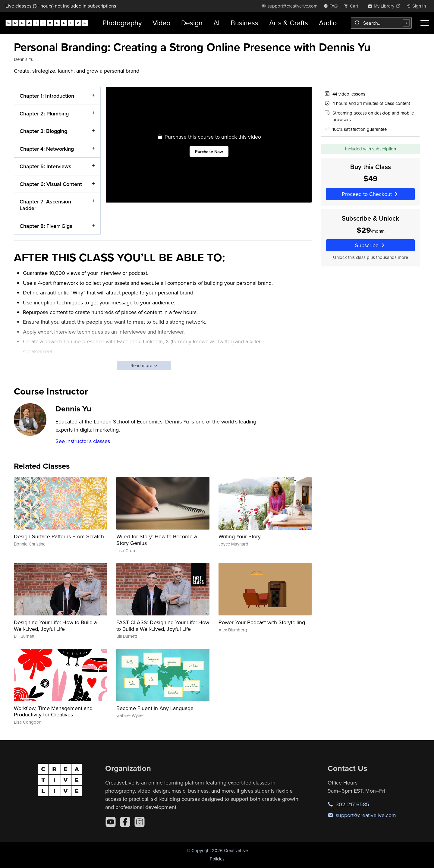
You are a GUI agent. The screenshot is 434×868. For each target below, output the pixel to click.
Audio (328, 23)
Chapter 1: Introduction (47, 96)
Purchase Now (209, 151)
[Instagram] (140, 822)
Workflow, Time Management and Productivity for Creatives (53, 711)
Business (244, 23)
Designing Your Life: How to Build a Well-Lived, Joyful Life (55, 626)
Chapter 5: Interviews (46, 166)
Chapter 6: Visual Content (51, 184)
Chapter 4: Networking (47, 148)
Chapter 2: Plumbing (44, 113)
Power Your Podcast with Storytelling (262, 622)
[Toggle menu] (425, 23)
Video (161, 23)
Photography (122, 23)
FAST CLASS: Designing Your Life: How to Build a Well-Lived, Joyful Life (163, 626)
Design (192, 23)
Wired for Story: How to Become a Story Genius (157, 540)
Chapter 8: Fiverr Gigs (46, 226)
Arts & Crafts (289, 23)
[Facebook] (125, 822)
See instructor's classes (83, 441)
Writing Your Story (240, 536)
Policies (217, 859)
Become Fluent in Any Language (155, 708)
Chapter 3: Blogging (43, 131)
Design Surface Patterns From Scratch (59, 536)
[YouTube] (111, 822)
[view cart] (353, 6)
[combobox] (381, 23)
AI (217, 23)
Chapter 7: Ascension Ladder (45, 205)
